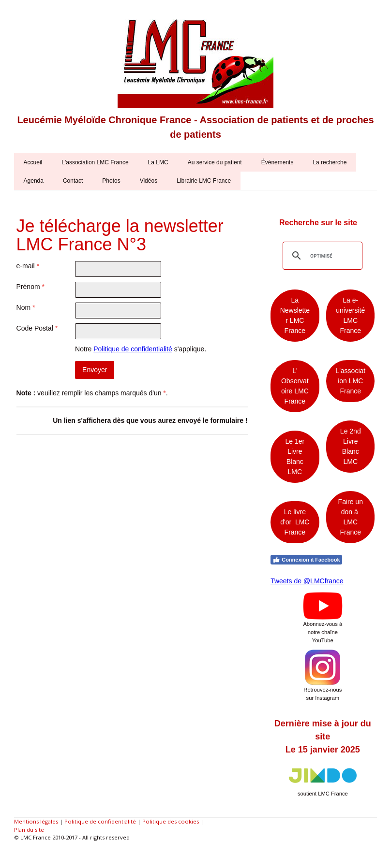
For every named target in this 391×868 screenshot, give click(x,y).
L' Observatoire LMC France (295, 386)
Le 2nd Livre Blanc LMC (351, 446)
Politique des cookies (171, 821)
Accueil (33, 162)
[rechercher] (321, 256)
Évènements (278, 162)
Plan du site (29, 830)
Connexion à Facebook (306, 560)
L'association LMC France (95, 162)
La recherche (330, 162)
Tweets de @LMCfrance (307, 581)
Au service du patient (215, 162)
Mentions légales (36, 821)
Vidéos (149, 181)
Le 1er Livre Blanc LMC (295, 456)
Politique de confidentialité (133, 349)
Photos (111, 181)
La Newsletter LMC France (295, 315)
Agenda (34, 181)
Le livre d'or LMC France (295, 522)
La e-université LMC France (350, 315)
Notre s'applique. (141, 349)
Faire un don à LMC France (351, 517)
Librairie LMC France (204, 181)
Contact (73, 181)
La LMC (158, 162)
